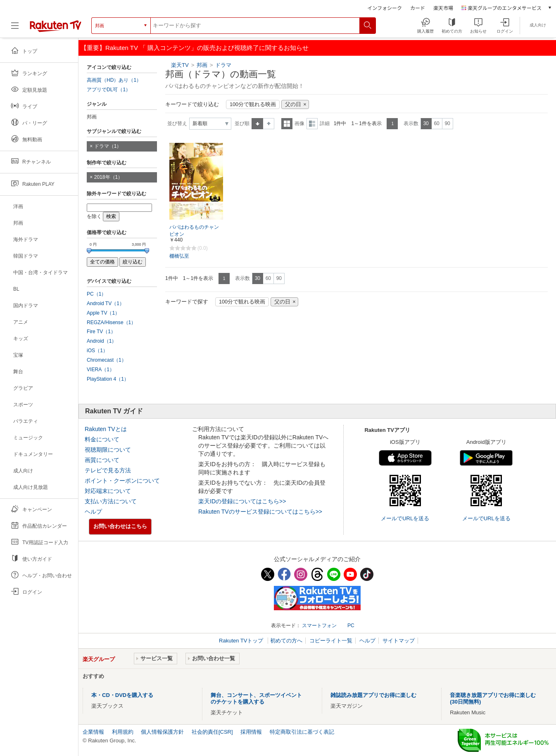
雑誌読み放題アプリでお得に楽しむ (373, 695)
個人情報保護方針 (162, 732)
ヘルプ (93, 512)
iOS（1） (97, 351)
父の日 (293, 104)
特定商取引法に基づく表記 (302, 732)
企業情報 (93, 732)
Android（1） (102, 341)
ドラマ (223, 65)
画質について (102, 460)
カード (418, 8)
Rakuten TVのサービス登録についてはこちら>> (260, 512)
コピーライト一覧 (331, 641)
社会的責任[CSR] (212, 732)
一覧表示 (287, 124)
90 (447, 123)
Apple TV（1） (103, 313)
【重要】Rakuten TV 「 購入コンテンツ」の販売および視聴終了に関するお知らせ (195, 48)
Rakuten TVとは (106, 429)
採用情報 (251, 732)
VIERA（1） (101, 370)
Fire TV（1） (101, 332)
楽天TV (180, 65)
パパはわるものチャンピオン (194, 231)
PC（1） (97, 294)
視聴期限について (108, 450)
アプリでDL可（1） (109, 90)
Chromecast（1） (107, 360)
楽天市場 (443, 8)
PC (351, 626)
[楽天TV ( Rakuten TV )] (56, 26)
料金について (102, 439)
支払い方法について (111, 501)
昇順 (257, 124)
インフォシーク (385, 8)
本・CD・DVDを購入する (122, 695)
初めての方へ (286, 641)
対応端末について (108, 491)
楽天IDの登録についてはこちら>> (242, 501)
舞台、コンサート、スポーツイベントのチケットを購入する (256, 698)
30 (426, 123)
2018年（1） (109, 177)
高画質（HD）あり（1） (114, 80)
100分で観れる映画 (253, 104)
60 (436, 123)
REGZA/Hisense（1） (111, 322)
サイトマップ (399, 641)
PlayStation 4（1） (108, 379)
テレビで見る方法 (108, 470)
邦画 (202, 65)
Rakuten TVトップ (242, 641)
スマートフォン (319, 626)
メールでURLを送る (405, 518)
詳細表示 (312, 124)
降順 (269, 124)
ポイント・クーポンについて (122, 481)
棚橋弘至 (179, 256)
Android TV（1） (106, 303)
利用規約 (123, 732)
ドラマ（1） (108, 146)
